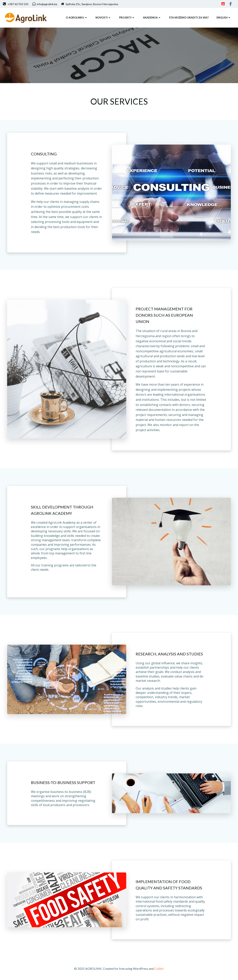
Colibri (159, 968)
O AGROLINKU (77, 18)
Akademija (152, 18)
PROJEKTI (127, 18)
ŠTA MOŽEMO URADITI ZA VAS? (189, 18)
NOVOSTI (103, 18)
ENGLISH (224, 18)
